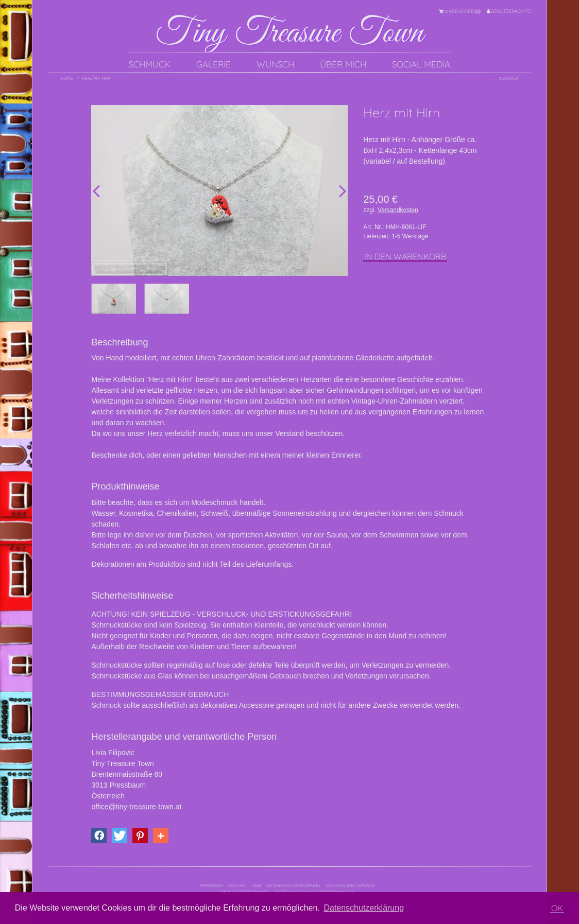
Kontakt (238, 885)
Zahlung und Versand (350, 885)
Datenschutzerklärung (293, 885)
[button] (99, 835)
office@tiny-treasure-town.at (136, 807)
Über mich (343, 64)
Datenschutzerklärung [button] (364, 908)
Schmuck (150, 64)
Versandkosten (398, 210)
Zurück (509, 78)
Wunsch (275, 64)
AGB (257, 885)
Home (67, 78)
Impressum (211, 885)
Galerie (214, 64)
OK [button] (557, 908)
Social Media (421, 64)
